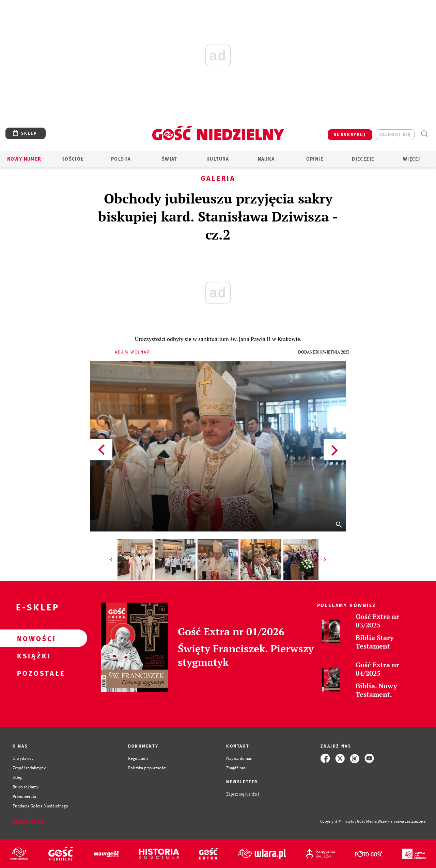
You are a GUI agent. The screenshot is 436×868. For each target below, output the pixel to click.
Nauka (266, 159)
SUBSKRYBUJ (350, 135)
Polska (121, 159)
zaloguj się (395, 135)
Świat (169, 159)
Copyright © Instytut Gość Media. (349, 822)
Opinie (315, 159)
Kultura (218, 159)
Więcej (411, 159)
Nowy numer (24, 159)
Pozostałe (33, 673)
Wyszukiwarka (424, 134)
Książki (33, 656)
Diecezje (363, 159)
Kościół (73, 159)
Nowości (33, 638)
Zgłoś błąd (28, 822)
